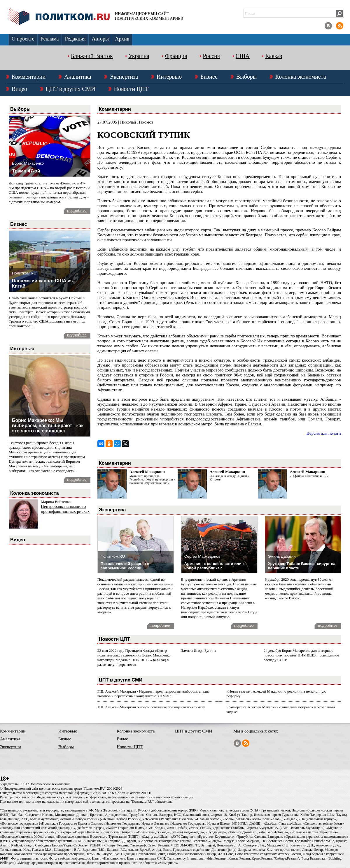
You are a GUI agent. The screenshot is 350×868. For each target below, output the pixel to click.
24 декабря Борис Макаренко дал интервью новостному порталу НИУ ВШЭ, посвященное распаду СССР (301, 655)
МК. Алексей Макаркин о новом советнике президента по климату (151, 707)
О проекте (23, 39)
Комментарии (29, 77)
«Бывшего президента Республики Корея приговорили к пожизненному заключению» (152, 479)
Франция (176, 56)
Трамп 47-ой (26, 171)
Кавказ (274, 56)
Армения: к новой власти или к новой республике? (215, 566)
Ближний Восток (92, 56)
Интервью (169, 77)
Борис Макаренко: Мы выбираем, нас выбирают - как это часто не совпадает (48, 426)
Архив (122, 39)
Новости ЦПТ (131, 89)
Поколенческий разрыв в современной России (125, 566)
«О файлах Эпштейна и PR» (309, 476)
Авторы (100, 39)
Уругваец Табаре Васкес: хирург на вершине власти (302, 566)
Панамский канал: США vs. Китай (43, 283)
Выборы (246, 77)
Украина (139, 56)
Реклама (50, 39)
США (243, 56)
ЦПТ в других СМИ (71, 89)
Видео (19, 89)
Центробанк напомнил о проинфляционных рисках (65, 509)
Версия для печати (324, 433)
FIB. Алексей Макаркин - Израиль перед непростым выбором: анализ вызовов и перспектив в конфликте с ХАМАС (154, 694)
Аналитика (78, 77)
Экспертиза (124, 77)
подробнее (77, 210)
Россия (211, 56)
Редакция (75, 39)
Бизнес (209, 77)
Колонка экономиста (301, 77)
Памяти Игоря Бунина (198, 650)
